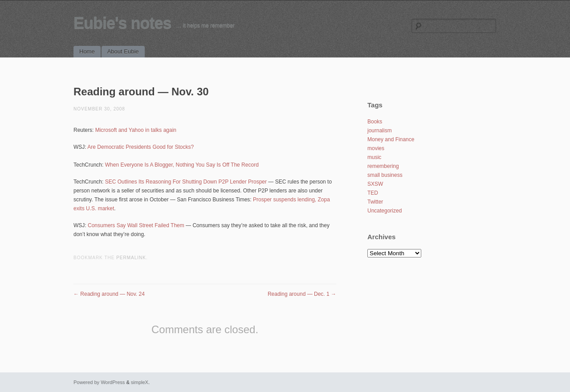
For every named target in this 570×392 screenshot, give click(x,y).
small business (385, 175)
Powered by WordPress (99, 382)
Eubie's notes (122, 23)
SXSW (375, 184)
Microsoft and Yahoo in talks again (136, 130)
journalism (380, 131)
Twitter (375, 202)
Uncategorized (385, 211)
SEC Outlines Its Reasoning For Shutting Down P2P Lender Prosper (186, 182)
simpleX (140, 382)
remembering (383, 166)
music (374, 157)
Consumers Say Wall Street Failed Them (136, 225)
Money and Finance (391, 139)
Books (375, 122)
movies (376, 148)
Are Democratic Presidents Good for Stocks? (140, 147)
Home (87, 51)
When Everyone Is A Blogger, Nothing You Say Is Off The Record (182, 165)
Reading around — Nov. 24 (109, 294)
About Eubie (123, 51)
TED (373, 193)
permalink (131, 258)
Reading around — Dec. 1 (302, 294)
